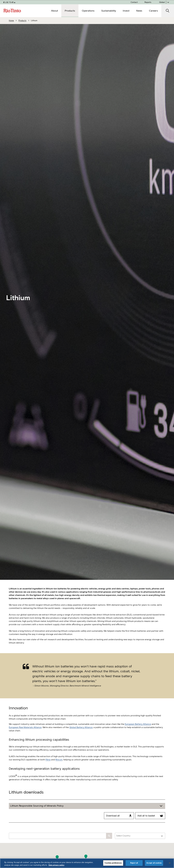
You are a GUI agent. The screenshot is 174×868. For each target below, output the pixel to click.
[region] (87, 863)
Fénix (48, 766)
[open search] (168, 11)
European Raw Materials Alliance (25, 734)
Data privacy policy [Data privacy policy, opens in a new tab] (56, 865)
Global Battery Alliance (81, 734)
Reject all (134, 863)
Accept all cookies (154, 863)
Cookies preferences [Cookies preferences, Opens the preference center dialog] (113, 863)
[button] (86, 857)
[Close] (170, 863)
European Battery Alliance (138, 731)
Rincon (59, 766)
